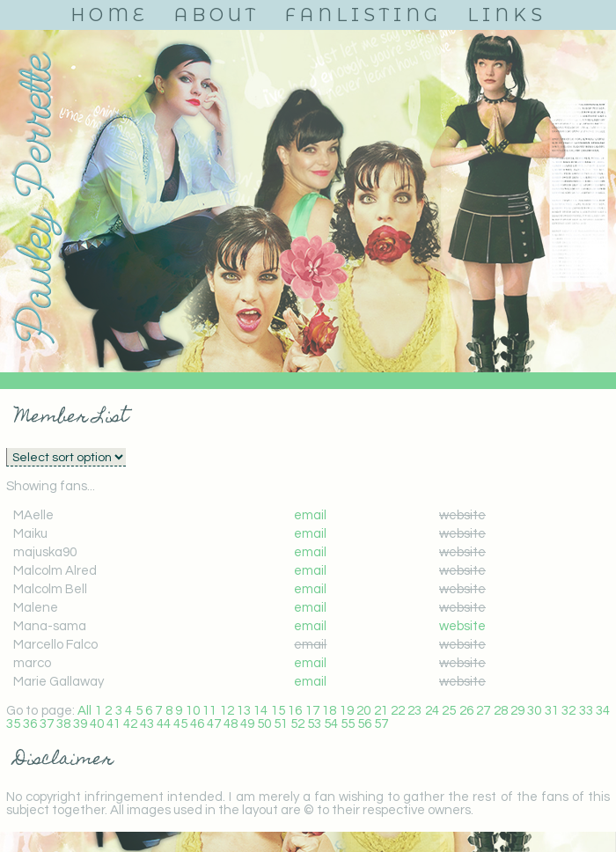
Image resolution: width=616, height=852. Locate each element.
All (84, 711)
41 (114, 724)
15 (278, 711)
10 (193, 711)
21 (381, 711)
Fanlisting (363, 15)
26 (466, 711)
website (462, 626)
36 (30, 724)
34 (603, 711)
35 (13, 724)
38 (63, 724)
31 (552, 711)
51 (281, 724)
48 (231, 724)
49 (247, 724)
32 (568, 711)
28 (501, 711)
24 (432, 711)
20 (363, 711)
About (217, 15)
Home (110, 15)
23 (414, 711)
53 (314, 724)
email (310, 515)
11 (209, 711)
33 (586, 711)
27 (483, 711)
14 (260, 711)
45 (180, 724)
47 (214, 724)
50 (264, 724)
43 (147, 724)
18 (329, 711)
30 (534, 711)
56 (364, 724)
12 (227, 711)
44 (164, 724)
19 (347, 711)
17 (312, 711)
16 (295, 711)
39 (80, 724)
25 (449, 711)
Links (507, 15)
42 (130, 724)
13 (244, 711)
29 (517, 711)
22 (398, 711)
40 (97, 724)
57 (381, 724)
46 (197, 724)
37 (47, 724)
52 (297, 724)
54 (331, 724)
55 (348, 724)
